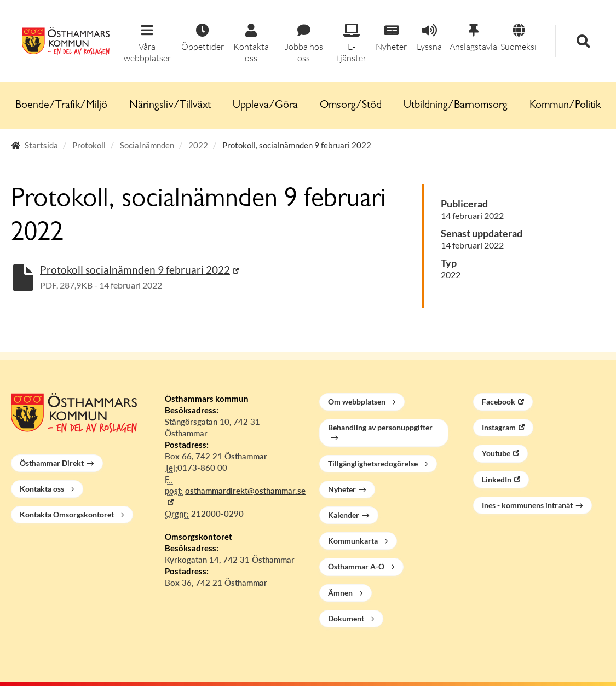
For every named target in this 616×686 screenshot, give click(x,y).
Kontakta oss (42, 489)
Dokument (346, 618)
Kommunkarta (353, 541)
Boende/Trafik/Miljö (61, 106)
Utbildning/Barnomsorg (456, 106)
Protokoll (89, 145)
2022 (198, 145)
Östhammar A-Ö (356, 566)
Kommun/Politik (565, 106)
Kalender (344, 515)
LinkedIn (497, 479)
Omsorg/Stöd (351, 106)
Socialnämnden (147, 145)
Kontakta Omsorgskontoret (67, 514)
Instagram (499, 427)
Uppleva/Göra (265, 106)
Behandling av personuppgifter (380, 427)
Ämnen (340, 593)
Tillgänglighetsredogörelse (373, 463)
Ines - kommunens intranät (527, 505)
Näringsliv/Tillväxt (170, 106)
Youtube (496, 453)
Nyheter (342, 489)
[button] (147, 44)
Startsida (41, 145)
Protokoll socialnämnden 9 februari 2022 (135, 270)
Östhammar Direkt (52, 463)
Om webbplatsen (357, 402)
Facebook (499, 402)
